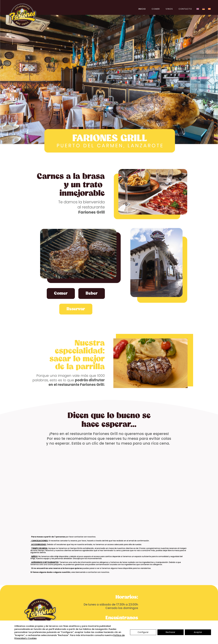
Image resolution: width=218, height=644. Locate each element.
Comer (61, 293)
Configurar (143, 632)
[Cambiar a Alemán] (204, 9)
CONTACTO (185, 9)
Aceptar (198, 632)
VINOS (169, 9)
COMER (156, 9)
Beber (92, 293)
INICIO (142, 9)
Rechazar (170, 632)
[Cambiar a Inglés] (198, 9)
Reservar (76, 309)
